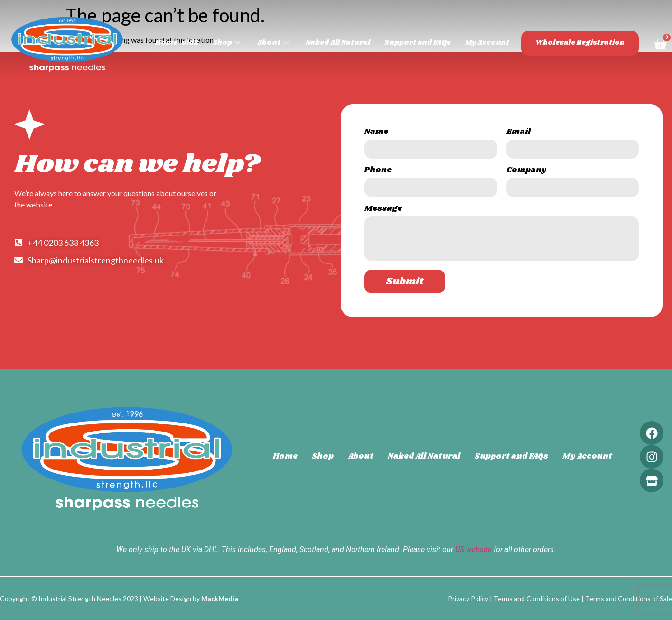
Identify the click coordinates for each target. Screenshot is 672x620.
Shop (226, 43)
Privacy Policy (468, 598)
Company (526, 171)
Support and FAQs (418, 43)
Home (285, 456)
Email (518, 133)
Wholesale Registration (580, 43)
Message (383, 210)
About (273, 43)
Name (376, 133)
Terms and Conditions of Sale (629, 598)
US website (473, 550)
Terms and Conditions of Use (537, 598)
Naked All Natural (338, 43)
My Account (487, 43)
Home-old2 (177, 43)
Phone (378, 171)
